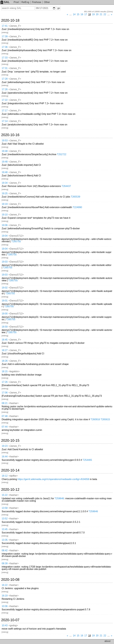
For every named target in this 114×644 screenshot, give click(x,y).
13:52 (5, 519)
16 (82, 14)
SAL (5, 2)
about (107, 641)
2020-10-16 (10, 135)
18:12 (5, 476)
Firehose (37, 2)
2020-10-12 (10, 490)
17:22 (5, 100)
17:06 (5, 393)
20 (97, 14)
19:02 (5, 288)
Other (47, 2)
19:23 (5, 446)
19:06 (5, 225)
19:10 (5, 215)
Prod (16, 2)
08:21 (5, 403)
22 (105, 14)
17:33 (5, 58)
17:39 (5, 36)
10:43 (5, 625)
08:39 (5, 563)
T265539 (75, 197)
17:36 (5, 47)
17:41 (5, 26)
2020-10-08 (10, 580)
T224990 (77, 207)
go (59, 8)
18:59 (5, 327)
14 (74, 14)
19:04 (5, 236)
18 (90, 14)
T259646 (59, 498)
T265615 (105, 419)
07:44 (5, 427)
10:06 (5, 606)
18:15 (5, 371)
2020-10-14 (10, 470)
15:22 (5, 495)
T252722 (62, 154)
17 (86, 14)
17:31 (5, 68)
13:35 (5, 540)
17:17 (5, 111)
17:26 (5, 89)
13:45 (5, 529)
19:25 (5, 193)
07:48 (5, 416)
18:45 (5, 340)
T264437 (66, 186)
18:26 (5, 361)
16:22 (5, 585)
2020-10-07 (10, 620)
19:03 (5, 262)
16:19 (5, 596)
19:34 (5, 183)
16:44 (5, 457)
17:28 (5, 79)
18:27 (5, 350)
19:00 (5, 314)
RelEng (25, 2)
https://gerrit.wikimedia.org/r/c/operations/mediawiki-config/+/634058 (53, 479)
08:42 (5, 550)
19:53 (5, 141)
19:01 (5, 301)
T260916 (95, 419)
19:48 (5, 151)
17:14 (5, 121)
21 (101, 14)
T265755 (16, 241)
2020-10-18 (10, 20)
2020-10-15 (10, 441)
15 (78, 14)
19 (93, 14)
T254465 (87, 460)
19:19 (5, 204)
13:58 (5, 508)
